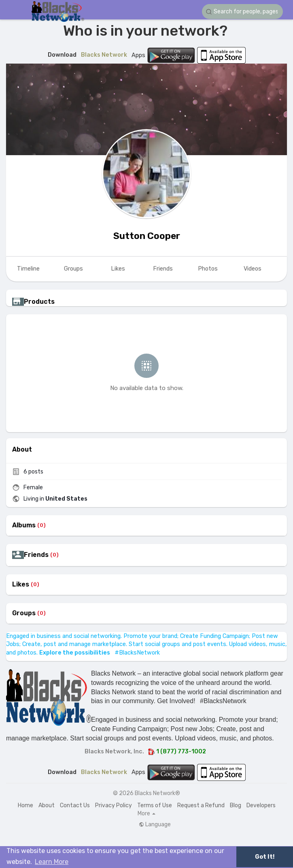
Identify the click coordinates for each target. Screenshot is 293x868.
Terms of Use (155, 805)
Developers (261, 805)
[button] (242, 12)
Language (155, 825)
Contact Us (75, 805)
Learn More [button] (52, 862)
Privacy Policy (114, 805)
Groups (24, 613)
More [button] (146, 814)
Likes (21, 584)
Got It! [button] (265, 857)
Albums (24, 525)
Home (25, 805)
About (47, 805)
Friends (36, 555)
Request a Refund (201, 805)
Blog (236, 805)
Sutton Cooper (147, 236)
